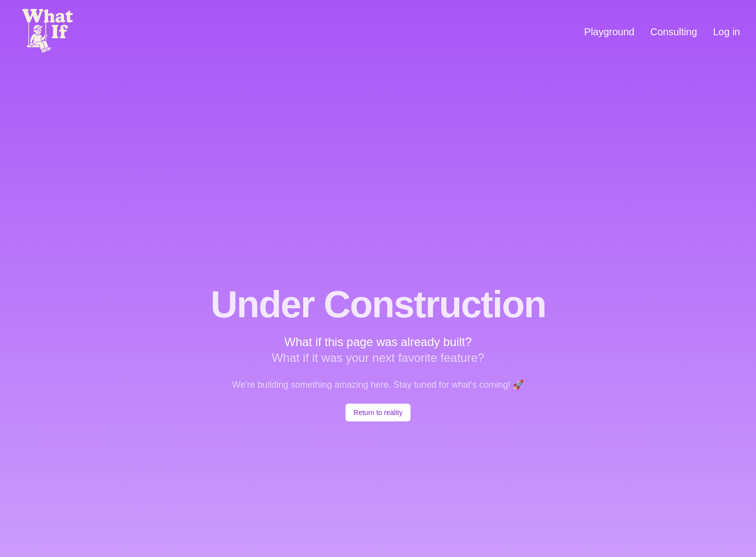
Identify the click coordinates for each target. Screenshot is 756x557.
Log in (727, 32)
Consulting (674, 32)
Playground (609, 32)
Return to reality (378, 413)
